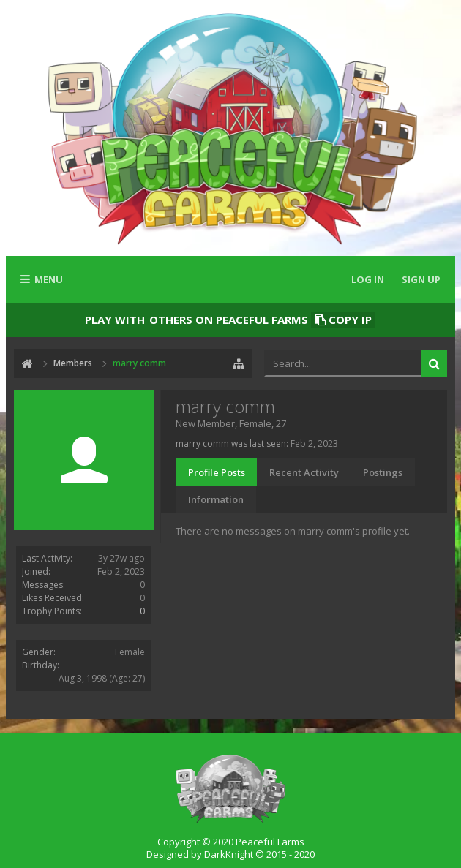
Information (216, 499)
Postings (383, 472)
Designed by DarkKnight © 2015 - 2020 (230, 854)
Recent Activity (304, 472)
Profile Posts (217, 472)
